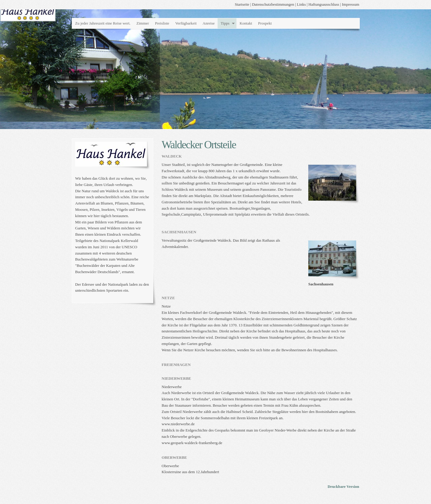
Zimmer (143, 23)
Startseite (242, 4)
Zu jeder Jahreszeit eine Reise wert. (103, 23)
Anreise (209, 23)
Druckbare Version (343, 486)
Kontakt (246, 23)
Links (301, 4)
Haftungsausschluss (324, 4)
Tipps (225, 23)
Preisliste (162, 23)
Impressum (350, 4)
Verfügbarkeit (186, 23)
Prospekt (265, 23)
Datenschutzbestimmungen (273, 4)
